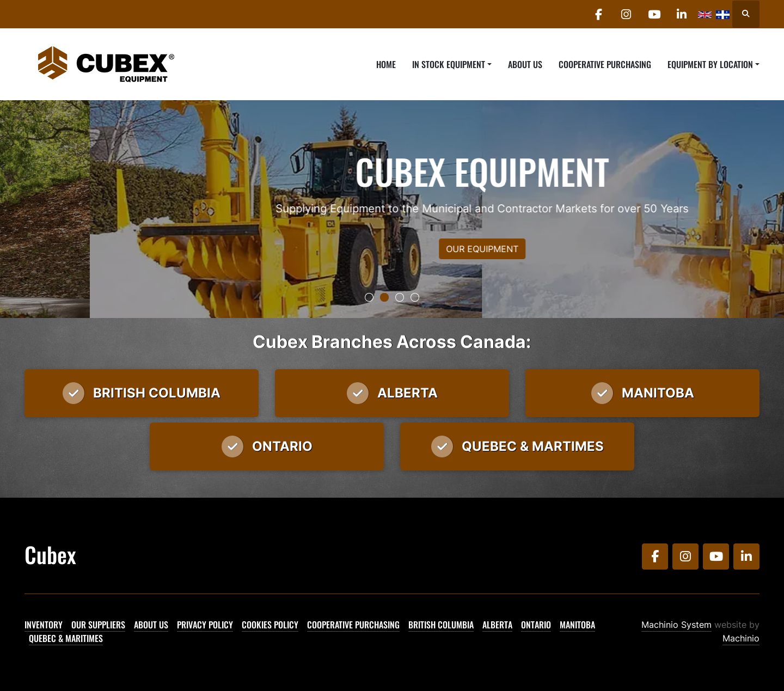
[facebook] (598, 14)
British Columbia (441, 625)
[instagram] (626, 14)
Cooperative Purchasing (605, 64)
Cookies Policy (270, 625)
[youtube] (654, 14)
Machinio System (676, 625)
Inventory (44, 625)
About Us (525, 64)
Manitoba (577, 625)
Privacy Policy (205, 625)
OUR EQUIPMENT (392, 249)
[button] (452, 64)
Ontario (536, 625)
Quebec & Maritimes (66, 638)
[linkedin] (682, 14)
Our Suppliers (98, 625)
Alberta (497, 625)
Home (386, 64)
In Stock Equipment (449, 64)
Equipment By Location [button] (710, 64)
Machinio (741, 638)
